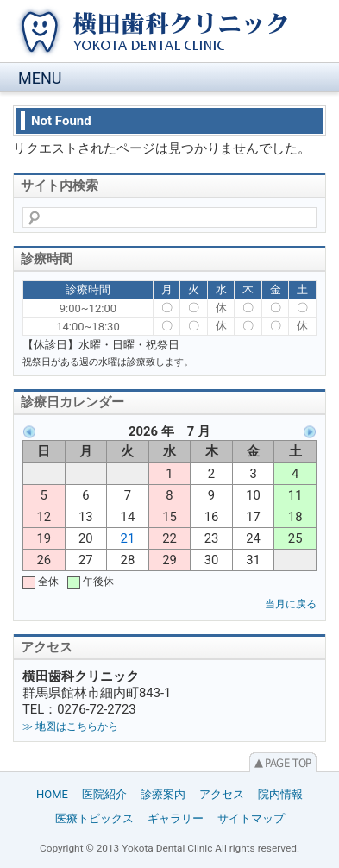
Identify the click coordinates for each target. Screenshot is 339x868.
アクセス (222, 794)
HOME (52, 794)
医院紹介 (104, 794)
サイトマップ (251, 818)
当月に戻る (291, 604)
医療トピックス (94, 818)
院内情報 (280, 794)
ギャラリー (176, 818)
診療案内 (163, 794)
